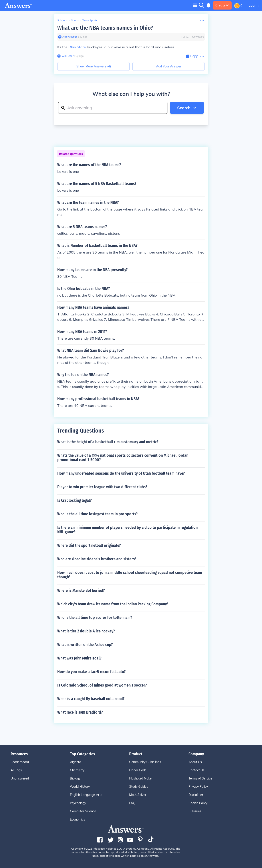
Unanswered (20, 778)
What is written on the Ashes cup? (85, 645)
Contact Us (196, 770)
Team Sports (90, 20)
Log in (253, 5)
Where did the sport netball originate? (89, 545)
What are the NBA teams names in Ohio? (105, 28)
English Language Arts (86, 795)
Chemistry (77, 770)
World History (80, 787)
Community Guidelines (145, 762)
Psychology (78, 803)
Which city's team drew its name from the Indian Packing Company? (113, 604)
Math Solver (138, 795)
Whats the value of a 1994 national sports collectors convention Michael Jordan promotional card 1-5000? (123, 458)
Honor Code (138, 770)
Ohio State (77, 47)
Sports (75, 20)
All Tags (16, 770)
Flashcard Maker (141, 778)
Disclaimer (196, 795)
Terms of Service (200, 778)
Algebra (75, 762)
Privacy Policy (198, 787)
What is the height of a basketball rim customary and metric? (108, 442)
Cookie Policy (198, 803)
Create (222, 5)
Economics (77, 819)
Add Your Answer (169, 66)
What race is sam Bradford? (80, 712)
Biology (75, 778)
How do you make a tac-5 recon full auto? (91, 672)
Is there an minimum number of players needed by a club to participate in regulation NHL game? (127, 530)
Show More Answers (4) (94, 66)
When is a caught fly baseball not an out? (91, 699)
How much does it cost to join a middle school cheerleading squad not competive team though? (130, 575)
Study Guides (139, 787)
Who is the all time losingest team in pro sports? (97, 514)
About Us (195, 762)
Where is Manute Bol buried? (81, 590)
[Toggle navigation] (195, 5)
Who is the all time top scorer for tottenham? (95, 618)
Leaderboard (20, 762)
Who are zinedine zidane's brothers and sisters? (97, 559)
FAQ (132, 803)
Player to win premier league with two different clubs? (102, 487)
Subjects (63, 20)
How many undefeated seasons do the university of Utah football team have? (121, 473)
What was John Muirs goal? (79, 658)
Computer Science (83, 811)
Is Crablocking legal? (74, 500)
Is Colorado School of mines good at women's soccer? (102, 685)
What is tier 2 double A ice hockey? (86, 631)
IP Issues (195, 811)
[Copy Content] (192, 56)
